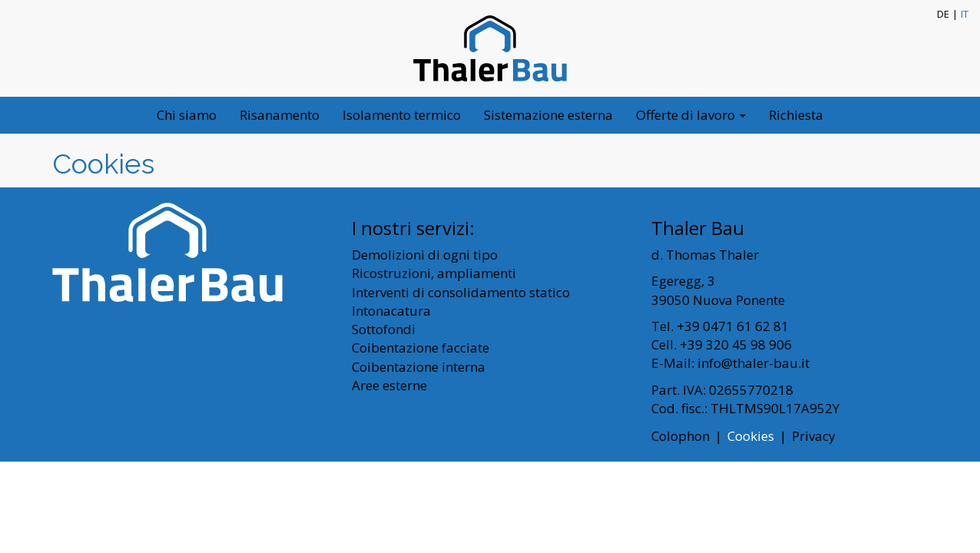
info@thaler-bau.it (753, 363)
